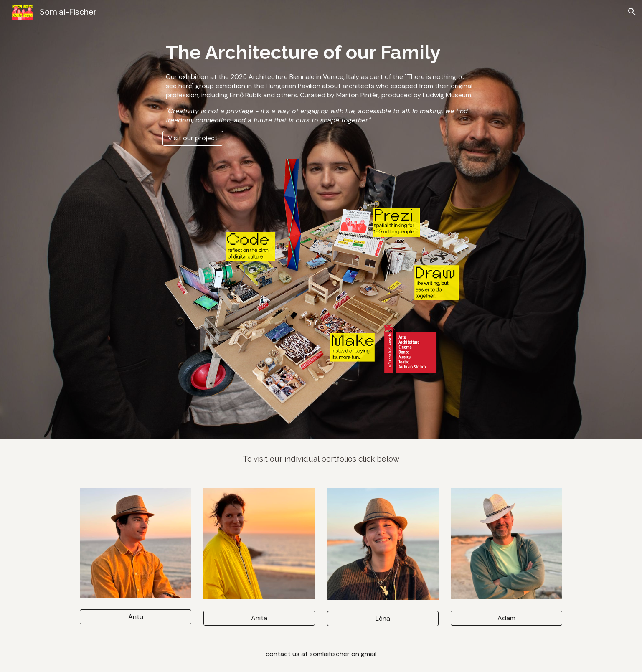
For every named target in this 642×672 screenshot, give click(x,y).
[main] (321, 82)
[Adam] (506, 618)
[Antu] (135, 617)
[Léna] (383, 618)
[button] (632, 12)
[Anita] (259, 618)
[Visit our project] (193, 138)
